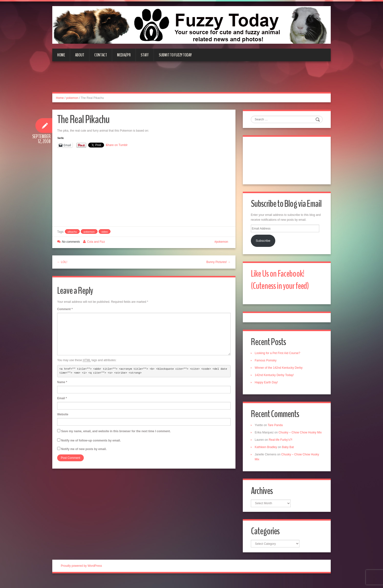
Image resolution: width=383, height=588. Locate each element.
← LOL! (62, 262)
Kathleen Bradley (266, 454)
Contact (101, 55)
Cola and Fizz (96, 242)
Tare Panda (276, 427)
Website (63, 414)
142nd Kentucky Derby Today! (275, 377)
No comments (71, 242)
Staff (145, 55)
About (80, 55)
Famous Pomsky (266, 362)
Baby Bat (288, 454)
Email (62, 398)
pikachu (72, 232)
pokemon (72, 98)
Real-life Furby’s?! (281, 446)
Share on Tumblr (117, 145)
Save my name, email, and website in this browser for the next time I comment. (116, 431)
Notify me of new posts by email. (84, 449)
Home (61, 55)
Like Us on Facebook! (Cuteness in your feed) (281, 281)
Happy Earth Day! (267, 384)
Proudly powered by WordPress (81, 573)
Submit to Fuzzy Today (175, 55)
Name (62, 382)
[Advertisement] (191, 80)
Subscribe (264, 241)
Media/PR (124, 55)
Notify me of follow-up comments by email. (91, 441)
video (105, 232)
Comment (65, 309)
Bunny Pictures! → (218, 262)
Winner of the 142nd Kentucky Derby (279, 369)
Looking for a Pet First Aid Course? (278, 355)
